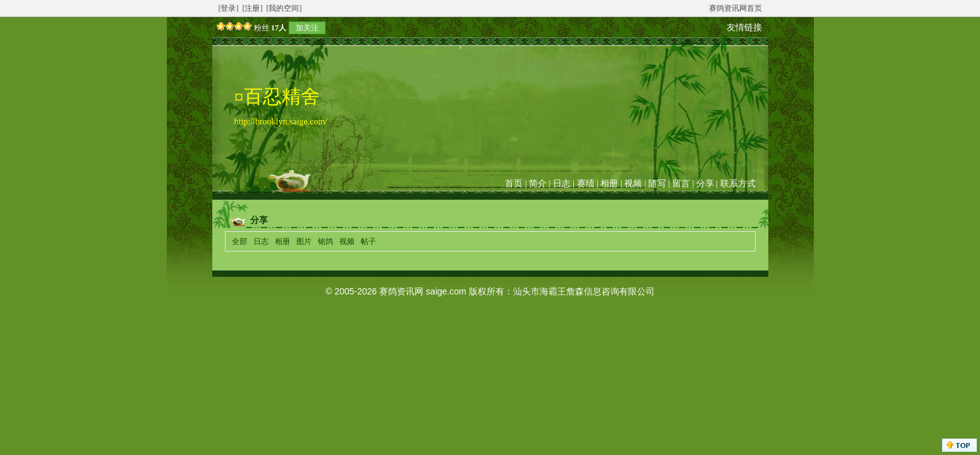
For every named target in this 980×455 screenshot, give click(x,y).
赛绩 (586, 184)
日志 (562, 184)
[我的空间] (284, 8)
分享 (705, 184)
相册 (609, 184)
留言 (681, 184)
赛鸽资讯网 (401, 291)
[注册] (253, 8)
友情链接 (744, 27)
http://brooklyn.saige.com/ (281, 122)
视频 (633, 184)
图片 (304, 241)
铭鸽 (325, 241)
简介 (538, 184)
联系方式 (738, 184)
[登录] (229, 8)
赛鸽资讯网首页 (735, 8)
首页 (514, 184)
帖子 (368, 241)
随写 (657, 184)
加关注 (307, 28)
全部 (239, 241)
